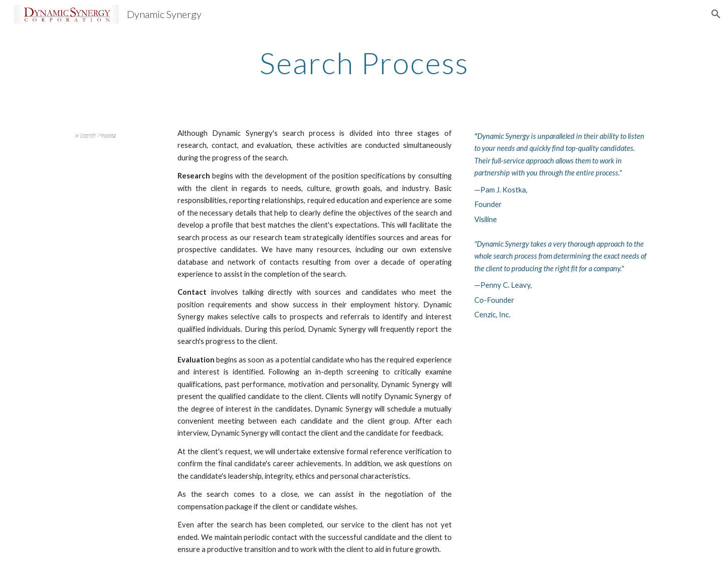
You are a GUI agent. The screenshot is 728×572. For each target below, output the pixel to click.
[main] (364, 63)
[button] (716, 14)
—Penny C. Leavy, (503, 285)
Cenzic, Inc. (492, 315)
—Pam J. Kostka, (501, 190)
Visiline (486, 219)
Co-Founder (494, 300)
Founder (488, 204)
